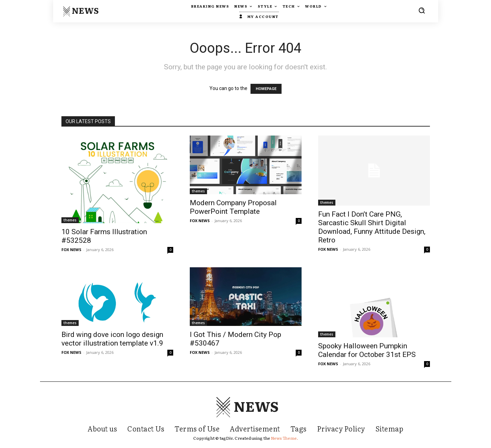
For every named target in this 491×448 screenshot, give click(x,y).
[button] (422, 10)
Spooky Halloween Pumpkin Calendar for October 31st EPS (367, 350)
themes (70, 220)
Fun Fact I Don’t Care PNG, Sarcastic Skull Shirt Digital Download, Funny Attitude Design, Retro (372, 227)
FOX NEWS (71, 250)
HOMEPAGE (266, 89)
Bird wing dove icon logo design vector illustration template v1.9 (112, 339)
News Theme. (284, 438)
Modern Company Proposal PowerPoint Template (233, 207)
